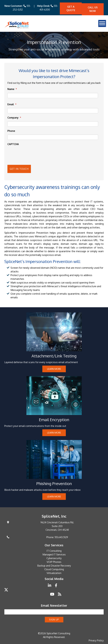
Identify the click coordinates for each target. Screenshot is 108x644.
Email (12, 104)
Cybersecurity (54, 558)
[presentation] (25, 152)
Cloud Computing (54, 569)
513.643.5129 (61, 537)
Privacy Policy (96, 640)
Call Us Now (93, 9)
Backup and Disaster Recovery (54, 565)
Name (12, 89)
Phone (11, 131)
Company (14, 118)
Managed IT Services (54, 554)
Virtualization (54, 573)
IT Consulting (54, 550)
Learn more (54, 369)
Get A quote (71, 8)
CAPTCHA (13, 144)
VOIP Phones (54, 562)
